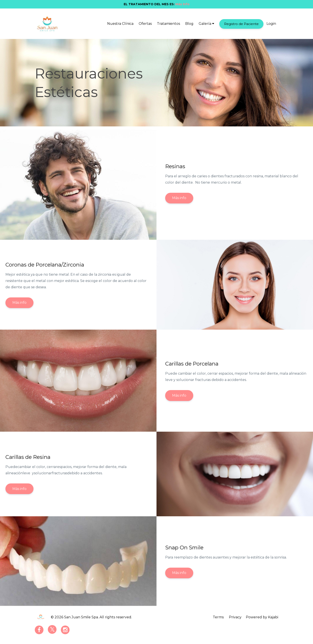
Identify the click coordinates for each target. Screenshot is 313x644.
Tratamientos (168, 24)
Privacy (235, 617)
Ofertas (145, 24)
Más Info (182, 4)
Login (271, 24)
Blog (189, 24)
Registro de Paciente (241, 24)
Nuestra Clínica (120, 24)
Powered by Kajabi (262, 617)
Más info (179, 198)
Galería (206, 24)
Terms (218, 617)
